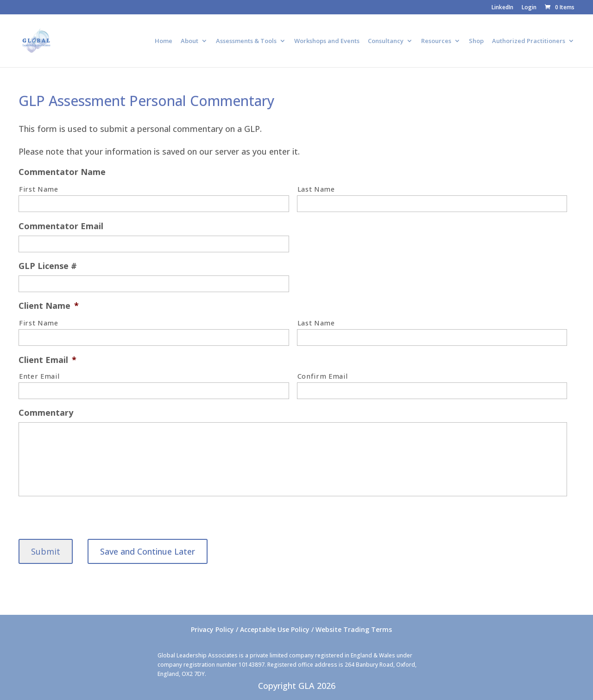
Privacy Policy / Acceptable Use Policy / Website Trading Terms (291, 629)
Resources (436, 41)
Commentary (46, 413)
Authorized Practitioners (529, 41)
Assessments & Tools (246, 41)
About (189, 41)
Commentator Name (62, 172)
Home (164, 41)
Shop (476, 41)
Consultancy (386, 41)
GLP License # (48, 266)
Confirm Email (323, 376)
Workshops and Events (327, 41)
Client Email (47, 360)
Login (529, 8)
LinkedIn (502, 8)
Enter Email (39, 376)
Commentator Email (61, 226)
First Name (39, 189)
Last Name (316, 189)
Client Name (49, 306)
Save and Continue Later (148, 551)
